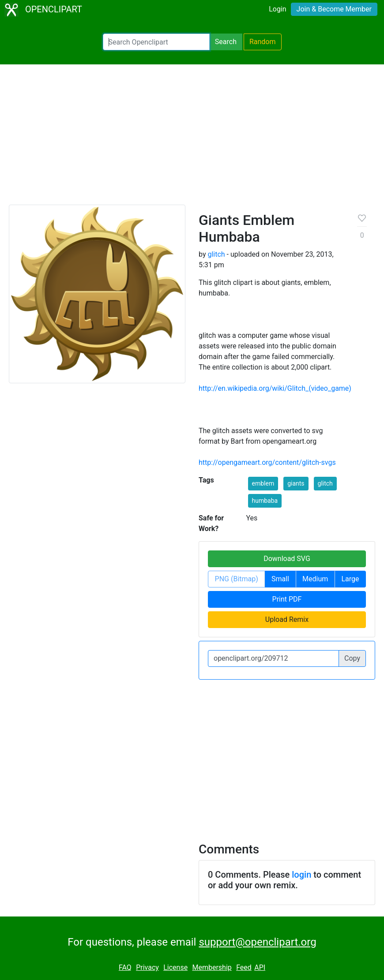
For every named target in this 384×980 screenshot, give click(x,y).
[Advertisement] (192, 138)
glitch (216, 254)
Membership (212, 967)
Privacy (147, 967)
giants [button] (296, 483)
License (175, 967)
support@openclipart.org (257, 942)
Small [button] (280, 579)
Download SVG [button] (287, 559)
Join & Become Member (334, 9)
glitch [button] (325, 483)
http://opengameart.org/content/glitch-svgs (267, 462)
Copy (352, 658)
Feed (244, 967)
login (301, 875)
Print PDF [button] (287, 599)
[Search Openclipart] (156, 42)
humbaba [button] (265, 501)
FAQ (125, 967)
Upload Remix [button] (287, 619)
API (260, 967)
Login (277, 9)
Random (263, 42)
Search (226, 42)
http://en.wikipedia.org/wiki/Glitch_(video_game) (275, 388)
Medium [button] (315, 579)
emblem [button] (263, 483)
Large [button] (350, 579)
